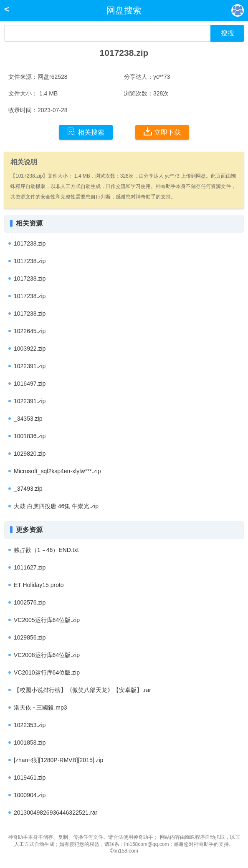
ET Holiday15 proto (39, 585)
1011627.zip (30, 567)
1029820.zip (30, 454)
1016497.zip (30, 384)
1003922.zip (30, 349)
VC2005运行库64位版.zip (47, 620)
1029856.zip (30, 637)
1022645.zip (30, 331)
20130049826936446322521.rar (56, 813)
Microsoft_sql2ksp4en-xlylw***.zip (57, 471)
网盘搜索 (124, 10)
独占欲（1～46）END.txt (46, 550)
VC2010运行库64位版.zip (47, 672)
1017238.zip (30, 243)
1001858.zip (30, 743)
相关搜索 (86, 132)
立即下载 (162, 132)
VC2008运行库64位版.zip (47, 655)
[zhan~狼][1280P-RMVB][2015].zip (58, 760)
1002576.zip (30, 602)
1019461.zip (30, 778)
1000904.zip (30, 795)
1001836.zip (30, 436)
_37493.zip (28, 489)
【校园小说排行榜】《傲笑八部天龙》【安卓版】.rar (82, 690)
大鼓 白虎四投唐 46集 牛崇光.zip (56, 506)
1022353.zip (30, 725)
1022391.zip (30, 366)
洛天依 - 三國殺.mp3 (40, 707)
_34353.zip (28, 419)
